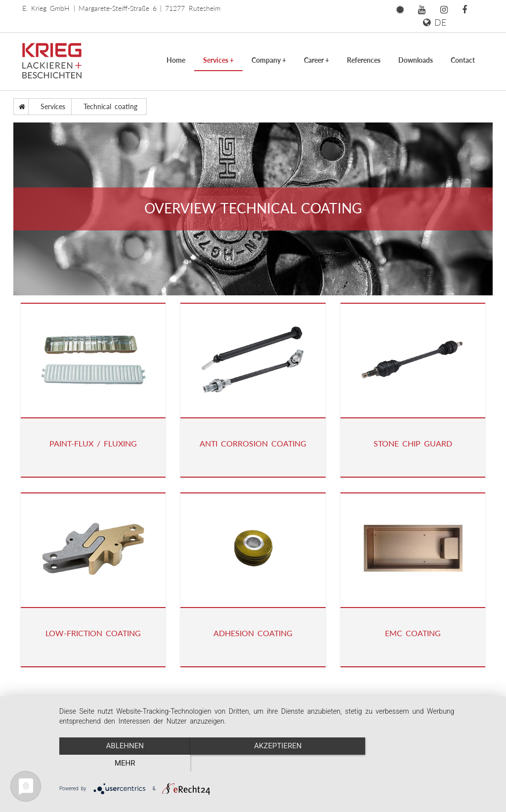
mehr (431, 763)
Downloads (416, 60)
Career (316, 60)
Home (176, 60)
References (364, 60)
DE (435, 22)
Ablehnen (125, 763)
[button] (400, 10)
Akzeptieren (278, 763)
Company (269, 60)
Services (218, 60)
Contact (463, 60)
